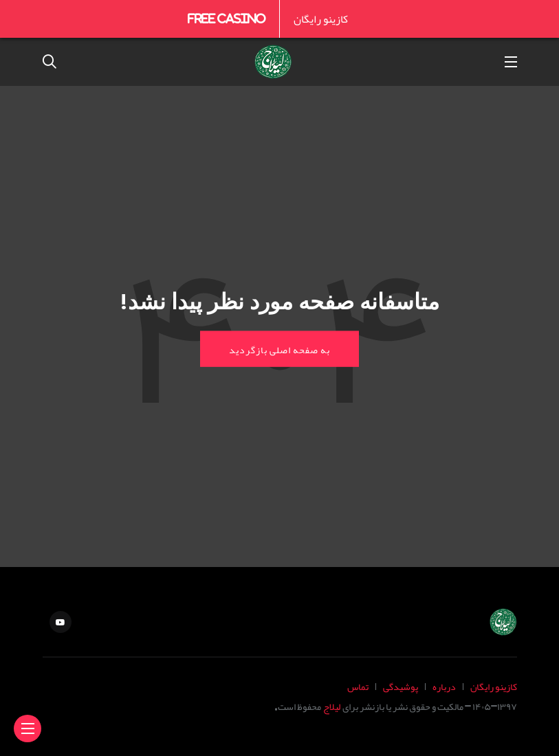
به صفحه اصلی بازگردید (279, 349)
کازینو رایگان (321, 19)
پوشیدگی (401, 686)
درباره (444, 686)
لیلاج (332, 706)
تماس (358, 686)
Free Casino (227, 19)
